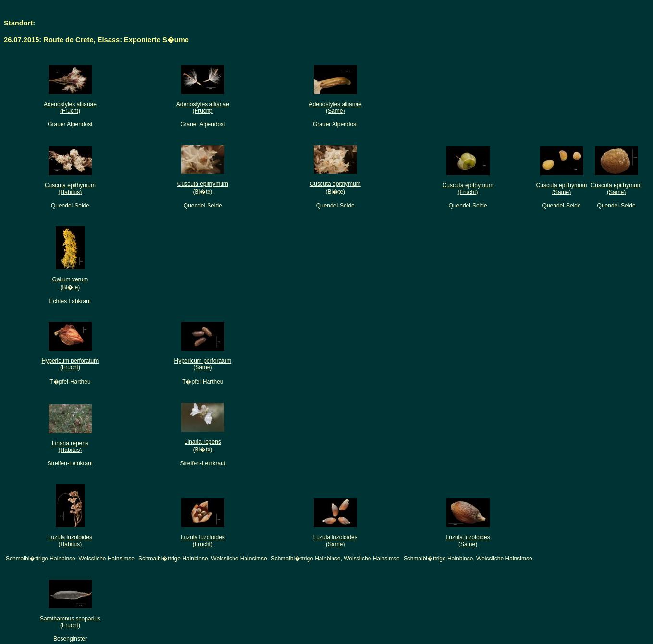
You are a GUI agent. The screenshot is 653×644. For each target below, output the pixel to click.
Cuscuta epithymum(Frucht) (468, 189)
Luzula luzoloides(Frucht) (203, 541)
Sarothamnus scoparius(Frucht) (70, 622)
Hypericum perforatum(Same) (203, 364)
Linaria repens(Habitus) (70, 447)
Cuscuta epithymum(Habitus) (70, 189)
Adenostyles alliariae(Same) (335, 108)
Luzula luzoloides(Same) (335, 541)
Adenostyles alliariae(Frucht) (70, 108)
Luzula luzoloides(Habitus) (70, 541)
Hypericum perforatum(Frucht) (70, 364)
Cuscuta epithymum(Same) (562, 189)
